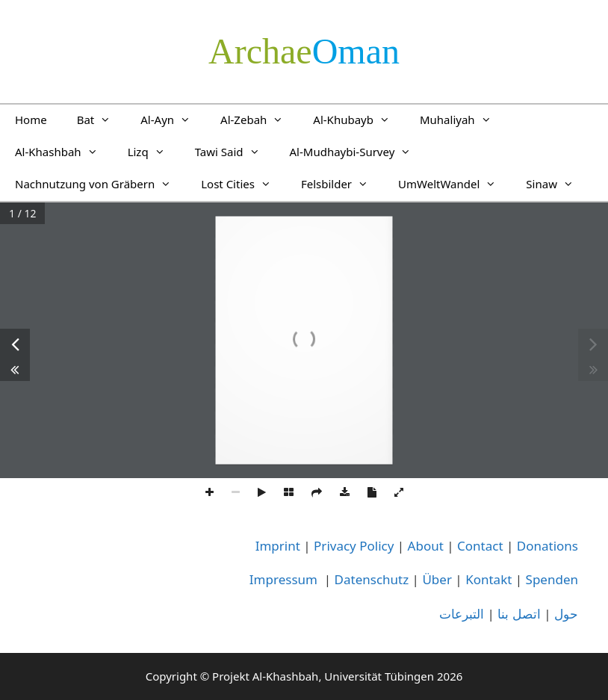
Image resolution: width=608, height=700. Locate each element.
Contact (480, 546)
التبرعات (462, 614)
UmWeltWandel (455, 184)
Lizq (154, 152)
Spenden (552, 579)
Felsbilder (342, 184)
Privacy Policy (354, 546)
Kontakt (488, 579)
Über (437, 579)
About (426, 546)
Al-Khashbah (64, 152)
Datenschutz (372, 579)
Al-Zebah (259, 120)
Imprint (278, 546)
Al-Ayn (173, 120)
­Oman (304, 51)
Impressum (283, 579)
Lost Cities (243, 184)
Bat (102, 120)
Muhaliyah (463, 120)
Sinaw (557, 184)
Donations (547, 546)
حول (566, 614)
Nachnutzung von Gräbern (100, 184)
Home (31, 120)
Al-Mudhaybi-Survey (358, 152)
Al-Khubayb (359, 120)
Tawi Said (235, 152)
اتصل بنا (519, 614)
